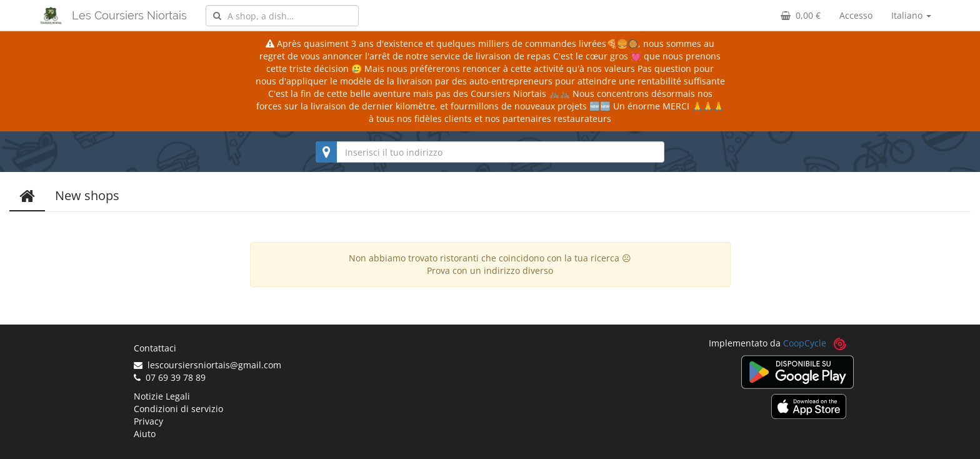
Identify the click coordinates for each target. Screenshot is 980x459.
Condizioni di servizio (178, 409)
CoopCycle (805, 343)
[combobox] (282, 16)
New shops (87, 195)
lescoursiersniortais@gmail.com (207, 365)
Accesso (856, 15)
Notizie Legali (162, 396)
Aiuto (145, 434)
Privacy (148, 421)
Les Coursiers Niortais (129, 15)
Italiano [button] (911, 15)
